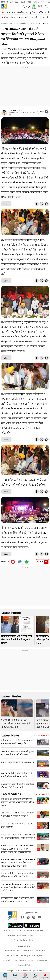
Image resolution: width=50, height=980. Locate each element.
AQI (28, 7)
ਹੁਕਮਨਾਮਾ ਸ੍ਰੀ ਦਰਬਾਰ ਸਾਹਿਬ (28, 17)
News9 (10, 2)
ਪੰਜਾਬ (8, 12)
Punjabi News (7, 23)
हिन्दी (3, 2)
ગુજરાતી (36, 2)
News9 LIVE (42, 960)
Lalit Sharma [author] (14, 110)
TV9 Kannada (12, 955)
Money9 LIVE (24, 965)
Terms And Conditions (24, 940)
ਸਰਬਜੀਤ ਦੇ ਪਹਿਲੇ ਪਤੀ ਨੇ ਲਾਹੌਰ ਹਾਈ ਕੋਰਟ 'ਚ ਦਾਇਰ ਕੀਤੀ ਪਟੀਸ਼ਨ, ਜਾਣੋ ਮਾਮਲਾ (17, 640)
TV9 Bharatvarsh (12, 950)
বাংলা (43, 2)
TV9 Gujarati (38, 955)
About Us (21, 930)
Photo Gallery (22, 23)
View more (42, 735)
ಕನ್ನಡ (17, 2)
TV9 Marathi (27, 950)
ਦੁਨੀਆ (33, 12)
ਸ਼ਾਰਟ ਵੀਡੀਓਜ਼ (18, 12)
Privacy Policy (35, 935)
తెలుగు (23, 2)
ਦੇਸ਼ (27, 12)
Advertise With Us (35, 930)
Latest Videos (11, 794)
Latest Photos (11, 613)
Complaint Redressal (17, 935)
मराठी (29, 2)
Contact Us (9, 930)
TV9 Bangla (25, 955)
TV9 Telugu (40, 950)
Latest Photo (35, 23)
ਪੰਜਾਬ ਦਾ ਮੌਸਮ (9, 17)
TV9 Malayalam (19, 960)
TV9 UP (31, 960)
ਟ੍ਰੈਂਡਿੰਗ (40, 12)
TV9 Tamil (6, 960)
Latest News (10, 735)
